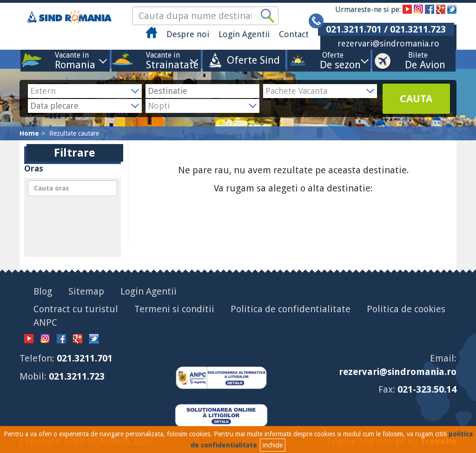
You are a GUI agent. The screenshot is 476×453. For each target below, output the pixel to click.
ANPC (45, 322)
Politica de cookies (406, 309)
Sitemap (86, 291)
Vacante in (72, 60)
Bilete (418, 60)
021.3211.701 (85, 358)
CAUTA (416, 99)
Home (29, 133)
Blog (43, 291)
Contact (294, 34)
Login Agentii (244, 34)
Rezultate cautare (74, 133)
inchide (273, 445)
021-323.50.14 (427, 389)
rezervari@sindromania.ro (388, 43)
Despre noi (188, 34)
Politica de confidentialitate (291, 309)
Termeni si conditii (174, 309)
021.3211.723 (77, 376)
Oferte (333, 60)
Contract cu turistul (76, 309)
